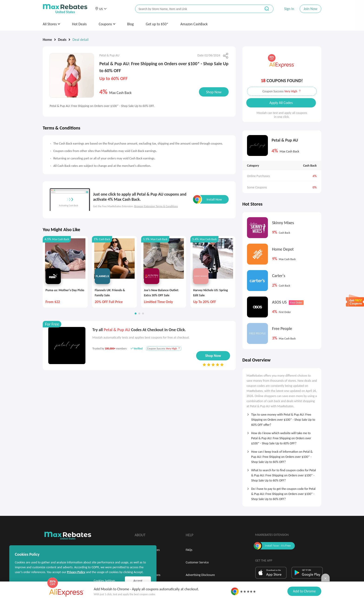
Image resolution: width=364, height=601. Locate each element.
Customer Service (197, 562)
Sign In (289, 9)
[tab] (282, 418)
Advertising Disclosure (200, 575)
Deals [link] (62, 40)
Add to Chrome (304, 591)
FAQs (189, 550)
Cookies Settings (104, 581)
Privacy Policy (76, 572)
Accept (138, 581)
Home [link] (47, 40)
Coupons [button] (107, 24)
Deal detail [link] (80, 40)
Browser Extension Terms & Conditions (156, 206)
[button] (101, 9)
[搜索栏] (195, 9)
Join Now (310, 9)
